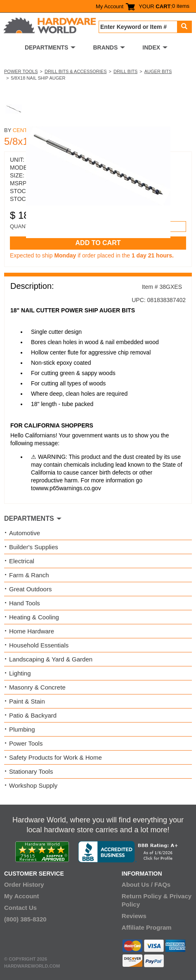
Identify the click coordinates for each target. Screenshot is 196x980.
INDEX (151, 47)
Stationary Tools (31, 771)
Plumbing (22, 729)
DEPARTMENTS (47, 47)
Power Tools (21, 71)
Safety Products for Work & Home (55, 757)
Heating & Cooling (34, 617)
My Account (110, 6)
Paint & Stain (27, 701)
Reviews (134, 916)
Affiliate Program (147, 927)
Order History (24, 884)
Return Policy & (145, 896)
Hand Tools (25, 603)
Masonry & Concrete (37, 687)
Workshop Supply (33, 785)
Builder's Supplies (34, 547)
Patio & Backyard (33, 715)
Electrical (22, 561)
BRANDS (105, 47)
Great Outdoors (30, 589)
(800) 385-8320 (25, 919)
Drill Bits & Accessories (76, 71)
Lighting (20, 673)
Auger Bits (158, 71)
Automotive (25, 533)
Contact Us (20, 908)
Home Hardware (32, 631)
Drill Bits (125, 71)
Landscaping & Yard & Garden (51, 659)
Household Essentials (39, 645)
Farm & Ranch (29, 575)
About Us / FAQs (146, 884)
